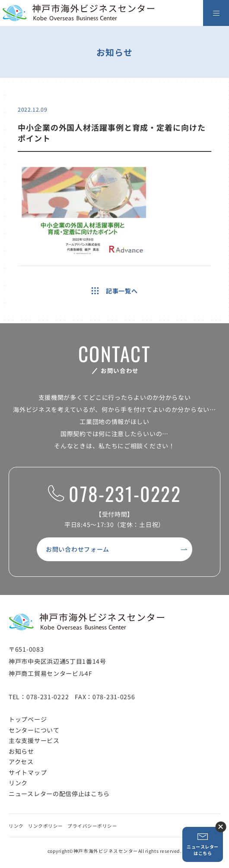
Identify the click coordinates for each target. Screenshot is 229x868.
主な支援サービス (34, 740)
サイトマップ (28, 772)
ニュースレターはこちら (203, 844)
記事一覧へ (115, 291)
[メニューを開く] (216, 13)
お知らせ (21, 751)
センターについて (34, 730)
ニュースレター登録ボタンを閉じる (221, 827)
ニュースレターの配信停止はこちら (59, 794)
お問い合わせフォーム (78, 549)
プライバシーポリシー (92, 826)
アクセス (21, 762)
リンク (18, 783)
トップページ (28, 719)
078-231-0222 (114, 494)
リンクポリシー (46, 826)
